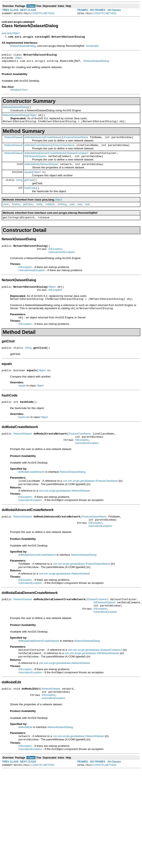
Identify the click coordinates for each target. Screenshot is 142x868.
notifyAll (50, 214)
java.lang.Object (11, 33)
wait (72, 214)
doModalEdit (31, 171)
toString (62, 214)
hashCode (30, 197)
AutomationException (87, 462)
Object (19, 59)
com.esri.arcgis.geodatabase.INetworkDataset (64, 511)
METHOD (49, 13)
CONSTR (37, 13)
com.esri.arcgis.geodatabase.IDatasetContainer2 (95, 677)
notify (39, 214)
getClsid (29, 188)
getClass (28, 214)
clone (6, 214)
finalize (16, 214)
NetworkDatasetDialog (15, 110)
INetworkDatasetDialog (23, 46)
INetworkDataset (13, 141)
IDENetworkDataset (35, 163)
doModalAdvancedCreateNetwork (43, 142)
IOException (55, 260)
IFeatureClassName (63, 150)
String (19, 188)
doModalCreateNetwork (38, 150)
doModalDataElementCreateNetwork (45, 159)
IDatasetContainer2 (77, 159)
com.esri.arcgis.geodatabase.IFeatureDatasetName (81, 587)
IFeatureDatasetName (76, 142)
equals (28, 180)
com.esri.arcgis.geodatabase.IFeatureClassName (90, 500)
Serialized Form (19, 92)
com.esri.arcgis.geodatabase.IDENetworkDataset (92, 680)
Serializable (92, 46)
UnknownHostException (62, 264)
